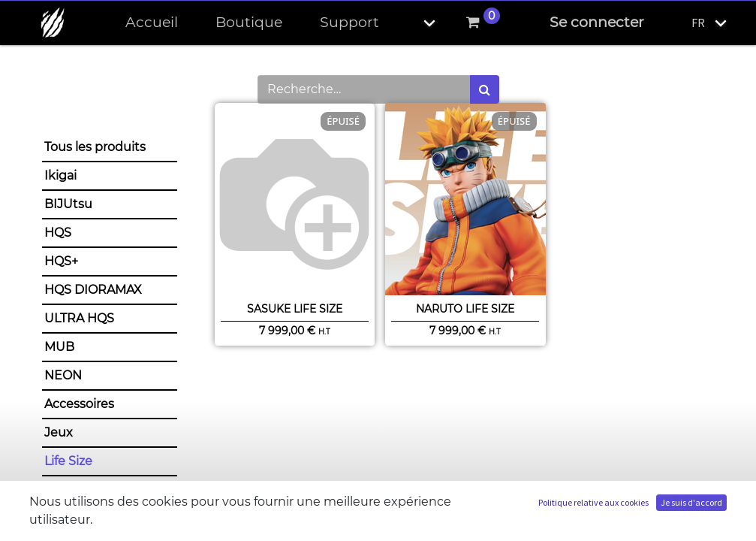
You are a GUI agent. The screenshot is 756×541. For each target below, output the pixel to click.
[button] (417, 23)
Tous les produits (95, 147)
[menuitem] (152, 23)
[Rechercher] (485, 89)
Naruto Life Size (465, 309)
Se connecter (597, 22)
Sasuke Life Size (295, 309)
